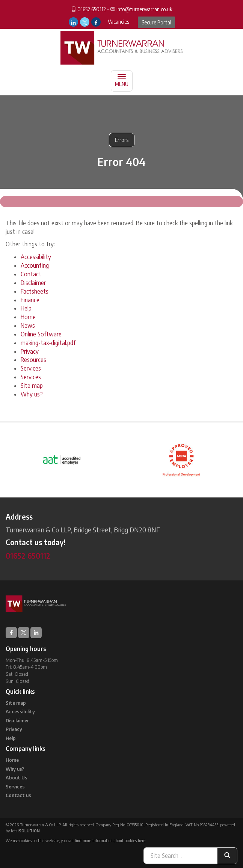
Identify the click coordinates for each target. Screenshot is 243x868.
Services (31, 368)
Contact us (18, 795)
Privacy (30, 351)
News (28, 325)
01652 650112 (92, 9)
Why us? (32, 394)
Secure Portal (156, 22)
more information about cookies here (114, 840)
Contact (31, 274)
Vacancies (118, 22)
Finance (30, 300)
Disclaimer (33, 283)
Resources (33, 360)
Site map (32, 386)
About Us (17, 778)
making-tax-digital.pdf (48, 343)
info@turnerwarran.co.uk (144, 9)
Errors (122, 140)
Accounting (35, 265)
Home (28, 317)
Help (26, 308)
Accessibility (36, 257)
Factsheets (35, 291)
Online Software (41, 334)
